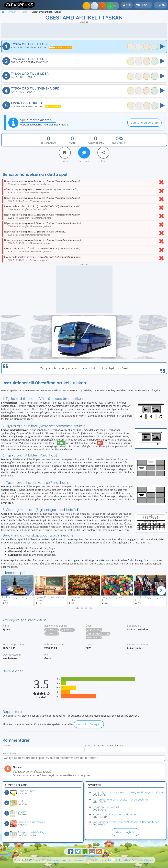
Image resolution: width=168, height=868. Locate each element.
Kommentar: (10, 754)
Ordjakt (22, 812)
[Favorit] (65, 153)
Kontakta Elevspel (89, 725)
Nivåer (72, 143)
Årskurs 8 (52, 634)
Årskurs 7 (68, 630)
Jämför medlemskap (144, 123)
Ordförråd (94, 630)
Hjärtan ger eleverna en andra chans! (116, 814)
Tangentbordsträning (31, 832)
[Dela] (103, 153)
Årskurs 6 (52, 630)
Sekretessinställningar (143, 860)
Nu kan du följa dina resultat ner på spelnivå (120, 799)
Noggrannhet (119, 143)
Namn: (7, 746)
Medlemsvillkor (122, 860)
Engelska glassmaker (31, 822)
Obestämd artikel (98, 634)
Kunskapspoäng (96, 143)
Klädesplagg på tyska (149, 597)
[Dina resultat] (111, 6)
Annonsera (52, 860)
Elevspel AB (39, 860)
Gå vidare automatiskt (107, 807)
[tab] (77, 609)
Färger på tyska (112, 597)
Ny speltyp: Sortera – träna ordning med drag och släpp (128, 792)
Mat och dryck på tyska (17, 597)
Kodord (22, 801)
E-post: (88, 746)
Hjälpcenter (66, 860)
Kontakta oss (81, 860)
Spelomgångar (49, 143)
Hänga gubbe (26, 791)
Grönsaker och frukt (81, 597)
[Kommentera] (84, 153)
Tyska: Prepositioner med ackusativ (58, 597)
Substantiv (94, 638)
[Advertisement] (84, 31)
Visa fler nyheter (126, 832)
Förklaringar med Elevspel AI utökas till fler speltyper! (126, 822)
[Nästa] (161, 591)
